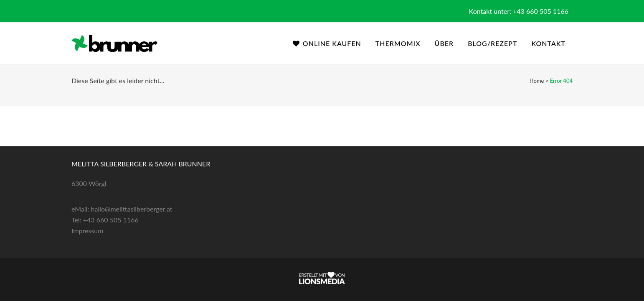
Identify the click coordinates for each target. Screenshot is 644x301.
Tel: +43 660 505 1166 (105, 220)
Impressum (87, 231)
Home (537, 81)
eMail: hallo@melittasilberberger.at (122, 209)
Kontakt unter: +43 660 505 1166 (519, 11)
